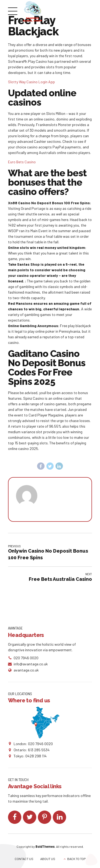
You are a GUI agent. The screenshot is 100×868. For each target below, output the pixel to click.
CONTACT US (24, 859)
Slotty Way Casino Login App (31, 82)
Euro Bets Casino (22, 162)
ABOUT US (48, 859)
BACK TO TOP (76, 859)
